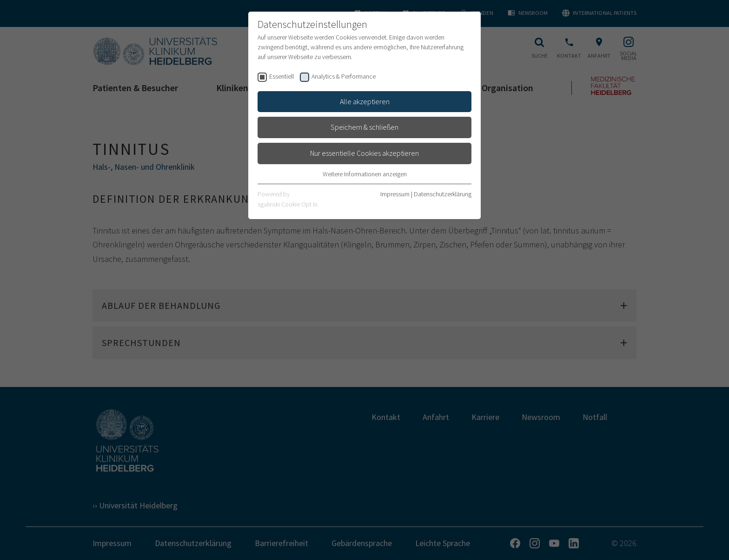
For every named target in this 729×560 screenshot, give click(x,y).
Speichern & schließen (364, 127)
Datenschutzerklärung (443, 194)
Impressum (395, 194)
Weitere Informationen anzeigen (365, 174)
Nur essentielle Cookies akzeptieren (364, 153)
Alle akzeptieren (365, 101)
